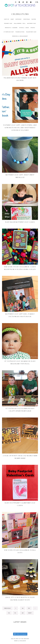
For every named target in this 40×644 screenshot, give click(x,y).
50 (30, 609)
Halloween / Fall (20, 24)
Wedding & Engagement (20, 36)
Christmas (27, 19)
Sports (33, 28)
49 (24, 609)
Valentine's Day (31, 32)
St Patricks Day (9, 32)
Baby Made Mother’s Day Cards (20, 222)
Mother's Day (32, 24)
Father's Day (8, 24)
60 (24, 614)
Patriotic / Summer (11, 28)
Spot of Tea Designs (22, 639)
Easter (34, 19)
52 (10, 614)
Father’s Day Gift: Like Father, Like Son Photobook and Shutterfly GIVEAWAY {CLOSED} (20, 128)
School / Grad (24, 28)
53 (16, 614)
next (30, 613)
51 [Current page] (36, 609)
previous (8, 608)
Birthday (19, 19)
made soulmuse (20, 641)
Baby (12, 19)
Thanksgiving (20, 32)
